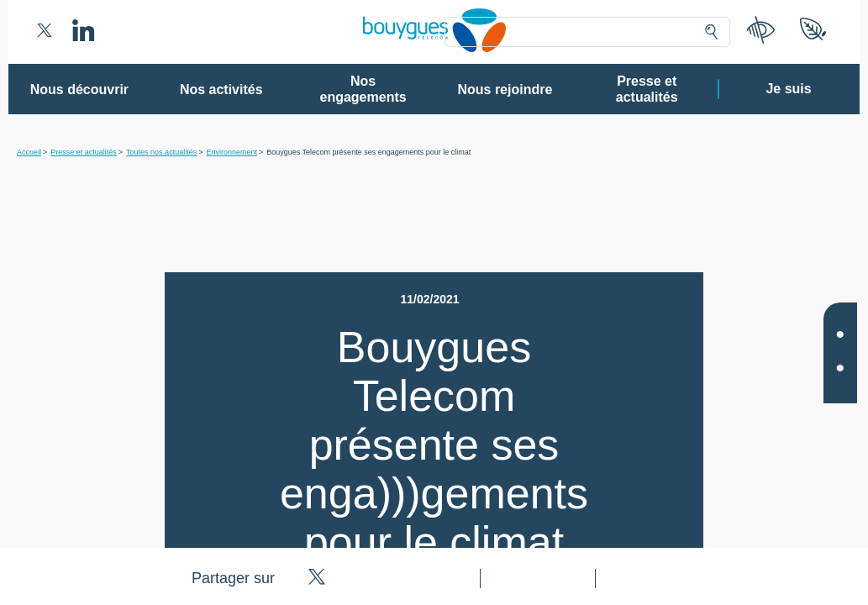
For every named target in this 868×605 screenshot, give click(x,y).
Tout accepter (503, 517)
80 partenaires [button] (318, 197)
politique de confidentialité (537, 478)
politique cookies (649, 478)
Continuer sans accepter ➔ (678, 91)
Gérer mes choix (379, 517)
